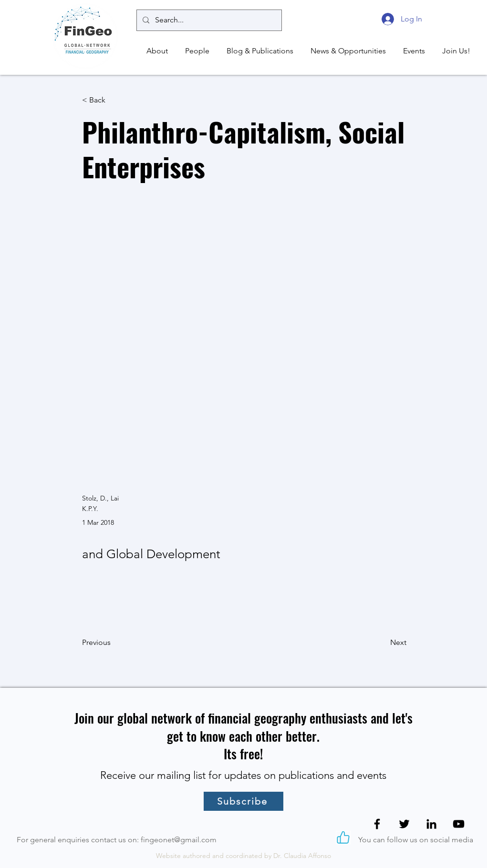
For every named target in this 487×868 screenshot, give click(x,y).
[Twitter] (404, 824)
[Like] (343, 837)
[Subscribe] (243, 801)
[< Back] (114, 100)
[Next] (383, 643)
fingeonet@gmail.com (179, 840)
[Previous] (114, 643)
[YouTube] (459, 824)
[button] (156, 51)
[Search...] (208, 20)
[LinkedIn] (431, 824)
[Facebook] (377, 824)
